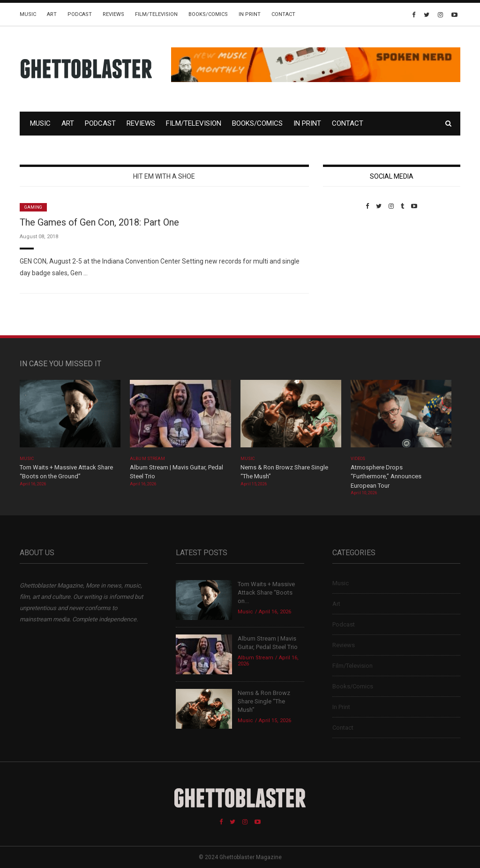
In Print (250, 14)
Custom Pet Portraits (350, 274)
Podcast (80, 14)
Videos (358, 459)
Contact (283, 14)
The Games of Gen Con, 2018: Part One (99, 222)
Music (28, 14)
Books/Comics (208, 14)
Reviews (113, 14)
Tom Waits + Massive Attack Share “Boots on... (266, 593)
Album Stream (147, 459)
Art (52, 14)
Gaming (33, 207)
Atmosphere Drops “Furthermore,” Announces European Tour (386, 476)
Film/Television (156, 14)
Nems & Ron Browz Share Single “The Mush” (264, 701)
